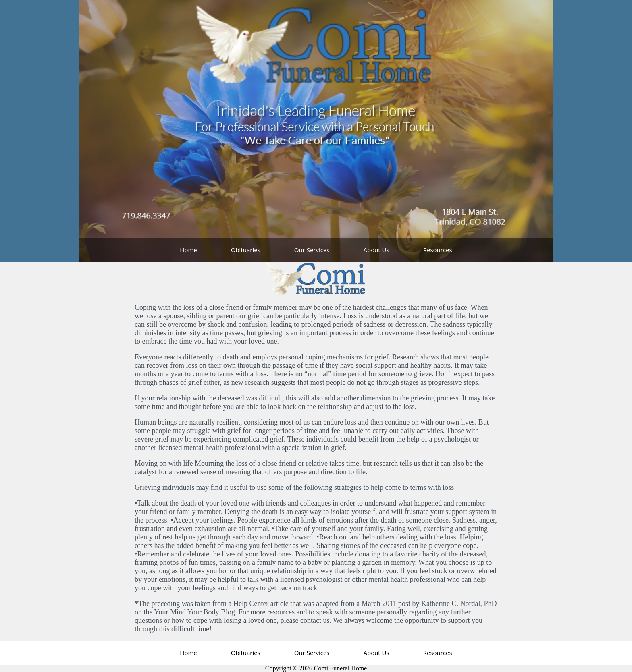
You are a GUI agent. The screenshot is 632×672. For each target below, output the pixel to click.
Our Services (312, 250)
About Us (376, 250)
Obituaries (246, 250)
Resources (438, 250)
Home (188, 250)
